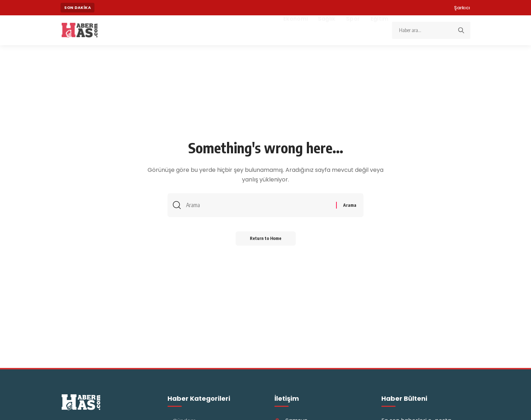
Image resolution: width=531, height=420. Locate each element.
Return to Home (266, 238)
